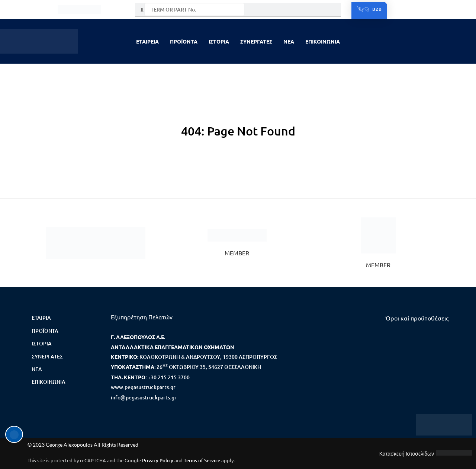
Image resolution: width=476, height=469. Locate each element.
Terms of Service (202, 460)
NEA (289, 41)
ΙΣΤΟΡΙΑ (219, 41)
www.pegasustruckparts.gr (143, 387)
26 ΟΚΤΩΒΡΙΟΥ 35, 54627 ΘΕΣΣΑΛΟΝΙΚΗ (209, 367)
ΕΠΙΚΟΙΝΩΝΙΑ (323, 41)
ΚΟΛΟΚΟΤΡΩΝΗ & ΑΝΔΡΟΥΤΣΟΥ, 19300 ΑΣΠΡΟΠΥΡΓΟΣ (208, 357)
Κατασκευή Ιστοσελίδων (407, 454)
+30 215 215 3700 (169, 377)
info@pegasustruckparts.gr (144, 397)
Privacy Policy (158, 460)
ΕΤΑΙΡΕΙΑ (147, 41)
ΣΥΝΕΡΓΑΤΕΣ (256, 41)
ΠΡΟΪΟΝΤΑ (184, 41)
